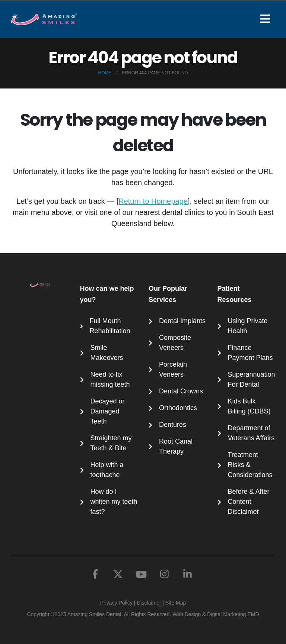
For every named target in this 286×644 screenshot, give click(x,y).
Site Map (176, 603)
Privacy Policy (116, 603)
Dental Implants (182, 321)
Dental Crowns (181, 391)
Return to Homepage (153, 201)
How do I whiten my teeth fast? (114, 502)
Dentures (173, 425)
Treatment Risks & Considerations (250, 465)
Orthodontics (178, 408)
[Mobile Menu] (268, 19)
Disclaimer (149, 603)
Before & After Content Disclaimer (249, 502)
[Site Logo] (44, 19)
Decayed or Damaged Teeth (108, 411)
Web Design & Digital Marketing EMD (216, 614)
